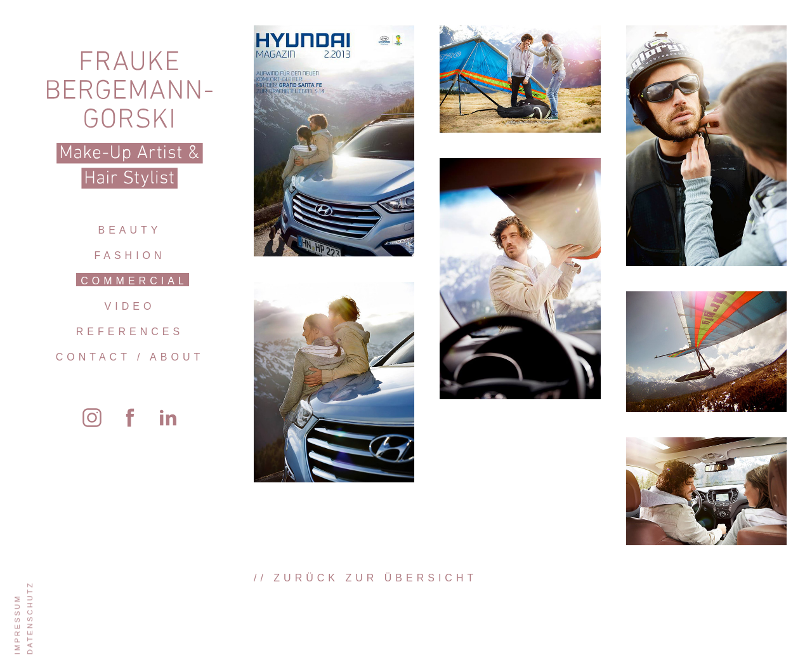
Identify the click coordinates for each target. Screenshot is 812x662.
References (130, 332)
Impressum (17, 624)
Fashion (129, 255)
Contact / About (130, 357)
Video (130, 306)
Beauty (129, 230)
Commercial (134, 281)
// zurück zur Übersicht (365, 578)
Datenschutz (30, 618)
